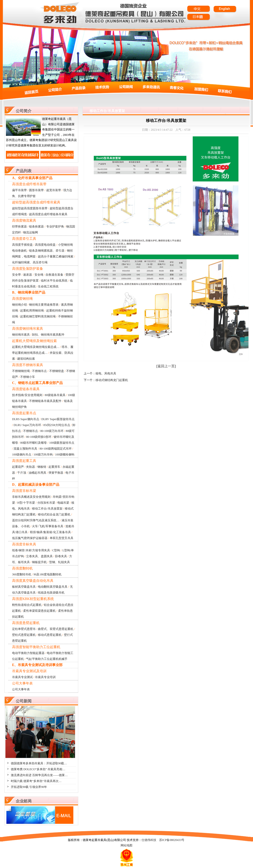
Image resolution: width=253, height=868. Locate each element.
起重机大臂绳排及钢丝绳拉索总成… (36, 347)
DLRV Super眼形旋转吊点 (58, 419)
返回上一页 (166, 366)
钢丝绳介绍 (19, 305)
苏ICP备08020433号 (172, 840)
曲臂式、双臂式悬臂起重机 (56, 629)
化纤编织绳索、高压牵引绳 (30, 262)
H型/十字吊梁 (26, 503)
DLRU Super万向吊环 (27, 425)
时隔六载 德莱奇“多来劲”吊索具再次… (36, 781)
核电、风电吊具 (106, 373)
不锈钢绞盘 (57, 371)
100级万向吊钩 (43, 455)
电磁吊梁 (63, 503)
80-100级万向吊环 (52, 431)
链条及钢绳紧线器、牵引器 (47, 251)
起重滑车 (54, 467)
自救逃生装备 (54, 275)
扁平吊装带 (19, 190)
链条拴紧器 (36, 227)
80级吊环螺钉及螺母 (33, 443)
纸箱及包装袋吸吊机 (51, 593)
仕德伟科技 (149, 840)
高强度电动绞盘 (45, 245)
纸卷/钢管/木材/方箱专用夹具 (31, 550)
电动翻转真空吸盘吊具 (53, 587)
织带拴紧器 (19, 227)
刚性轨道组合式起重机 (27, 605)
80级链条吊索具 (55, 395)
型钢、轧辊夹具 (60, 562)
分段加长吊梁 (46, 503)
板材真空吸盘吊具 (24, 587)
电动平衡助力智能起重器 (28, 653)
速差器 (28, 275)
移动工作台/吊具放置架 (47, 509)
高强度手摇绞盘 (22, 245)
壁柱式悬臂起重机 (24, 635)
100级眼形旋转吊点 (62, 443)
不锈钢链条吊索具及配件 (45, 401)
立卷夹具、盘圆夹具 (39, 556)
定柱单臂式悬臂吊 (24, 629)
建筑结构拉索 (26, 359)
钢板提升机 (39, 562)
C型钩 (56, 550)
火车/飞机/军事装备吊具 (48, 526)
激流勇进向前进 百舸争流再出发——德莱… (39, 775)
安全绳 (39, 275)
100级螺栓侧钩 (65, 455)
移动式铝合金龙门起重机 (54, 514)
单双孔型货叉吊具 (62, 538)
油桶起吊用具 (37, 473)
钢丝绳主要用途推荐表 (44, 305)
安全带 (16, 275)
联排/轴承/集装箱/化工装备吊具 (50, 532)
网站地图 (126, 845)
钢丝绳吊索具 (21, 335)
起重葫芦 (18, 467)
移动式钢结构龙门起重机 (112, 380)
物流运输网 (31, 232)
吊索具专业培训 (45, 677)
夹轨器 (31, 467)
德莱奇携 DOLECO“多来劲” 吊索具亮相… (38, 769)
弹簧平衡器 (56, 473)
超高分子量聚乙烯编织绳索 (56, 256)
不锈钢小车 (28, 377)
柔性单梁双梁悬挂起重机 (39, 611)
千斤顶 (22, 473)
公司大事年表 (21, 689)
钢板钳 (42, 467)
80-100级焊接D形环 (39, 437)
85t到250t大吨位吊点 (57, 425)
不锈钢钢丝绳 (21, 371)
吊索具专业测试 (22, 677)
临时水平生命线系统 (54, 281)
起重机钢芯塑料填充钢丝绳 (38, 316)
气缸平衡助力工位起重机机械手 (47, 659)
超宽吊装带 (54, 190)
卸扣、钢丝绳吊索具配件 (48, 335)
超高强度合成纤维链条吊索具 (48, 214)
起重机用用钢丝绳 (32, 311)
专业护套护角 (55, 227)
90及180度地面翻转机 (47, 574)
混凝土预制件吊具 (25, 449)
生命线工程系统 (48, 286)
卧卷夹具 (61, 556)
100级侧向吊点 (22, 455)
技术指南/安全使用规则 (27, 395)
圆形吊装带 (36, 190)
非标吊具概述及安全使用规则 (31, 497)
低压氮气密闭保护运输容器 (30, 538)
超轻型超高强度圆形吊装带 (30, 208)
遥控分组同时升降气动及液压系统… (36, 520)
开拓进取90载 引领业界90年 (29, 787)
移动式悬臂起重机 (50, 635)
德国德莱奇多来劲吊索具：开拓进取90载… (39, 763)
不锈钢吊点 (39, 371)
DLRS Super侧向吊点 (26, 419)
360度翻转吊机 (22, 574)
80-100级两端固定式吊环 (56, 449)
